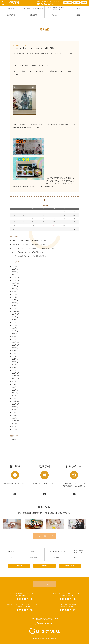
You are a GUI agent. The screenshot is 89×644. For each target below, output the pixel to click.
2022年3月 (15, 393)
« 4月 (13, 229)
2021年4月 (15, 418)
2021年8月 (15, 410)
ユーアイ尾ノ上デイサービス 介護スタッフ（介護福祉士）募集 (33, 248)
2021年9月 (15, 407)
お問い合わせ (68, 3)
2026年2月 (15, 272)
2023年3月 (15, 365)
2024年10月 (16, 314)
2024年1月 (15, 339)
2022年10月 (16, 379)
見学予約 (84, 3)
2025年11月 (16, 280)
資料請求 (77, 3)
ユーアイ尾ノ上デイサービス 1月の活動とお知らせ (29, 256)
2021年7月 (15, 412)
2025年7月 (15, 292)
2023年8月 (15, 351)
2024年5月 (15, 328)
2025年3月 (15, 303)
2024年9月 (15, 317)
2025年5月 (15, 297)
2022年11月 (16, 376)
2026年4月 (15, 266)
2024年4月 (15, 331)
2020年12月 (16, 421)
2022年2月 (15, 396)
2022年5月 (15, 390)
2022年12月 (16, 373)
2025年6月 (15, 294)
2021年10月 (16, 404)
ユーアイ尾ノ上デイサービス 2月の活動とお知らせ (29, 252)
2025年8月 (15, 289)
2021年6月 (15, 415)
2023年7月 (15, 353)
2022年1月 (15, 398)
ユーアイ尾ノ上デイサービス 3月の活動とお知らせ (29, 244)
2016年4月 (15, 429)
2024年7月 (15, 322)
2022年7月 (15, 384)
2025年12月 (16, 277)
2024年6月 (15, 325)
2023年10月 (16, 345)
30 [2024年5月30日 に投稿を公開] (54, 225)
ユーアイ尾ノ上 (45, 631)
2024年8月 (15, 320)
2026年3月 (15, 269)
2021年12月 (16, 401)
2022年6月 (15, 387)
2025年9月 (15, 286)
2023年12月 (16, 342)
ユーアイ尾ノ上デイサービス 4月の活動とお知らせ (29, 241)
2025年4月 (15, 300)
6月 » (76, 229)
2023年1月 (15, 370)
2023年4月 (15, 362)
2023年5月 (15, 359)
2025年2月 (15, 306)
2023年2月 (15, 368)
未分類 (14, 440)
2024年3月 (15, 334)
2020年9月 (15, 424)
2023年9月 (15, 348)
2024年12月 (16, 311)
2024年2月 (15, 337)
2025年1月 (15, 308)
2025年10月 (16, 283)
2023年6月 (15, 356)
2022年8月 (15, 382)
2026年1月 (15, 275)
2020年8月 (15, 427)
